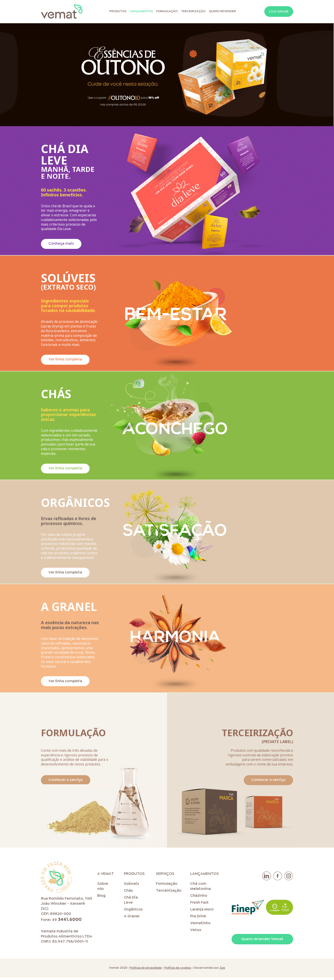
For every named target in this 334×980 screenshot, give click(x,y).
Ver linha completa (66, 360)
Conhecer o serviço (66, 783)
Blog (101, 898)
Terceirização (193, 12)
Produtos (118, 12)
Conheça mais (62, 244)
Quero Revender (222, 12)
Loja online (279, 12)
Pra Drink (198, 919)
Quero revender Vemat (262, 942)
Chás (128, 893)
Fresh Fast (199, 905)
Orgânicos (133, 912)
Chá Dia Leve (131, 903)
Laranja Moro (202, 912)
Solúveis (131, 886)
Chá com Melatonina (201, 889)
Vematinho (200, 926)
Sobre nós (103, 889)
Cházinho (199, 898)
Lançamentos (141, 12)
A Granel (132, 919)
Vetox (196, 933)
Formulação (167, 12)
